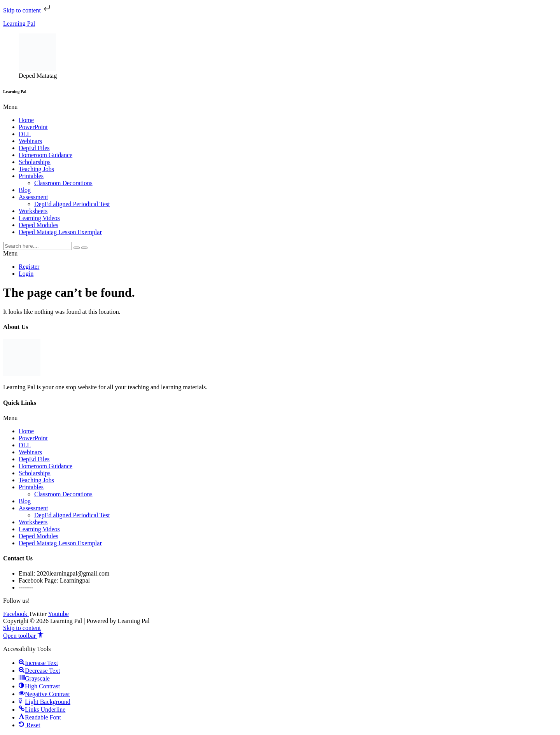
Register (29, 267)
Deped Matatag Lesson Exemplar (60, 232)
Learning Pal (19, 24)
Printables (31, 176)
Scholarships (35, 162)
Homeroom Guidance (45, 155)
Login (26, 274)
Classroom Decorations (63, 183)
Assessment (33, 197)
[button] (280, 107)
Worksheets (33, 211)
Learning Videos (39, 218)
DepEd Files (34, 148)
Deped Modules (38, 225)
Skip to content (27, 10)
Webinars (30, 141)
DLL (25, 134)
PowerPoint (33, 127)
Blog (25, 190)
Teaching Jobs (36, 169)
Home (26, 120)
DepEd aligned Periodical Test (72, 204)
